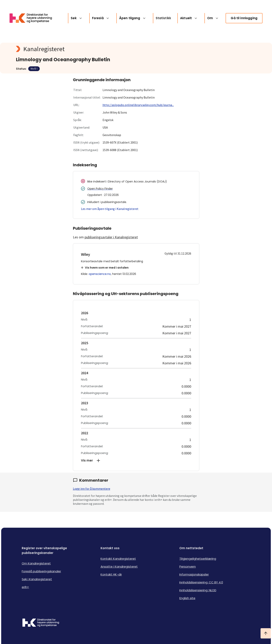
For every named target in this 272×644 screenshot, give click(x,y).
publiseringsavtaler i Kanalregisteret (111, 237)
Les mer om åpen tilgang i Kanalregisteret (110, 209)
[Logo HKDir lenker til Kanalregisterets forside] (33, 18)
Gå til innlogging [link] (244, 18)
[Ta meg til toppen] (266, 633)
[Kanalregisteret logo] (95, 49)
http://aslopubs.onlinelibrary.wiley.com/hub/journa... (138, 105)
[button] (136, 461)
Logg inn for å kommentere (92, 489)
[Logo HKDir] (41, 623)
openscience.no (100, 274)
